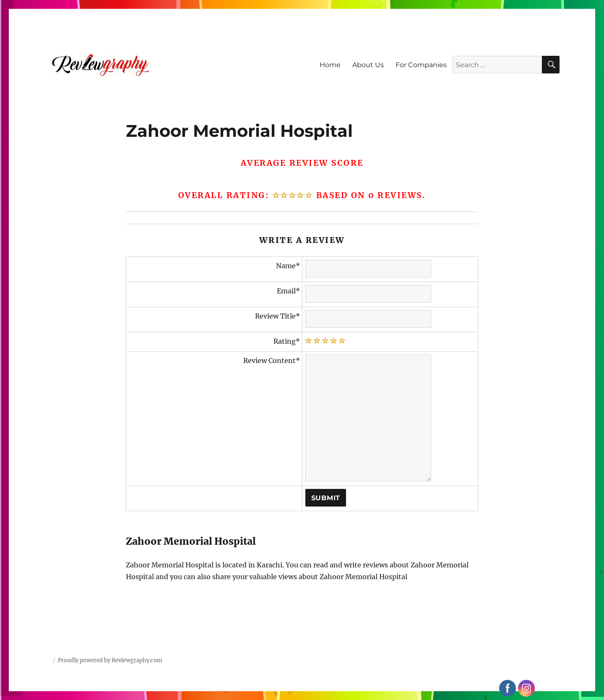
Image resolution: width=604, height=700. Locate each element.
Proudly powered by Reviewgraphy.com (110, 660)
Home (330, 65)
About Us (368, 65)
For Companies (421, 65)
